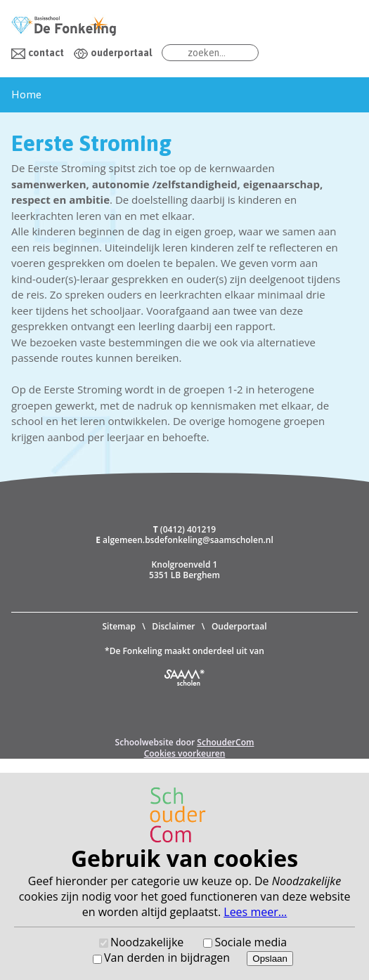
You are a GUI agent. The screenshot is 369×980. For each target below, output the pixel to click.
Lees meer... (255, 912)
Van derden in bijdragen (167, 958)
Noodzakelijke (147, 942)
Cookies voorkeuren (185, 753)
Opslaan (270, 959)
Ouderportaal (239, 626)
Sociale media (251, 942)
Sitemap (118, 626)
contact (46, 53)
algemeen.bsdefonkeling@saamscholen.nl (188, 540)
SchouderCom (225, 742)
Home (26, 94)
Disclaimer (173, 626)
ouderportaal (121, 53)
